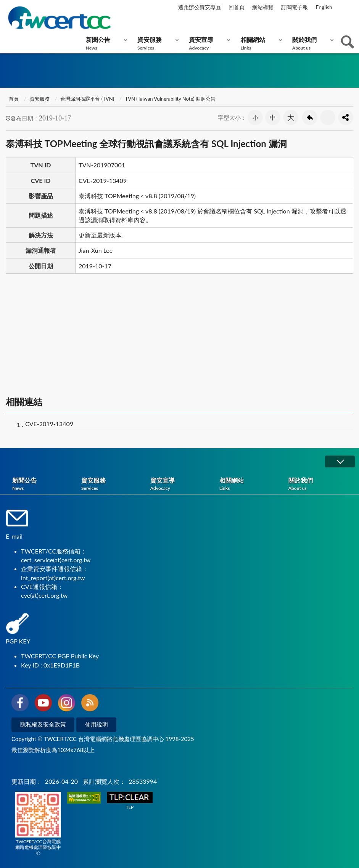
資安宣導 (208, 43)
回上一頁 (310, 117)
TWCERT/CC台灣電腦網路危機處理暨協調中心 (38, 824)
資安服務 (156, 43)
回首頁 (237, 7)
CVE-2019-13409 (49, 424)
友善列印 (328, 117)
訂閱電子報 (295, 7)
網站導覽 (263, 7)
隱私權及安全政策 (43, 724)
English (324, 7)
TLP (130, 801)
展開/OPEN (340, 461)
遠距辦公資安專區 (200, 7)
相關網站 (260, 43)
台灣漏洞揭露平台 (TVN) (87, 99)
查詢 (348, 42)
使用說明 (97, 724)
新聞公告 (105, 43)
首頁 (13, 99)
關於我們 (311, 43)
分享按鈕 (346, 117)
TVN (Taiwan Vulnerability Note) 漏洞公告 (170, 99)
